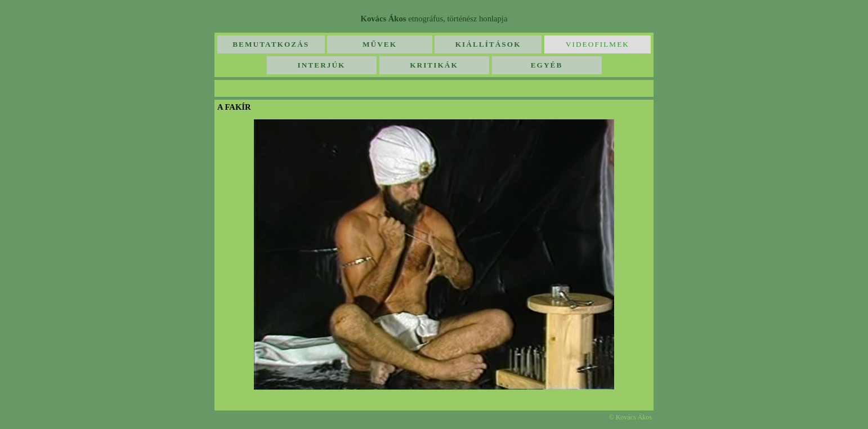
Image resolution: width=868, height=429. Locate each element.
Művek (380, 44)
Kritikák (434, 65)
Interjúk (322, 65)
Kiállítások (488, 44)
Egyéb (547, 65)
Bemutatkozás (271, 44)
